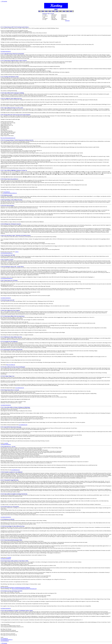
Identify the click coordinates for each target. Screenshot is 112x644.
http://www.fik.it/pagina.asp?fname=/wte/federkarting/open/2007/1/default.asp (15, 588)
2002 (43, 11)
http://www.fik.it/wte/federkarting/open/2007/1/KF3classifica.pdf (24, 589)
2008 (64, 11)
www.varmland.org (4, 638)
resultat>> (17, 252)
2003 (46, 11)
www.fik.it (6, 443)
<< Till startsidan (4, 643)
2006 (57, 11)
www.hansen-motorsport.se (6, 51)
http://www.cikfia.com (11, 365)
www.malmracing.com (20, 388)
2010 (71, 11)
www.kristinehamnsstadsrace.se (7, 253)
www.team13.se (7, 192)
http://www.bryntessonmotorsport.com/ (8, 138)
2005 (54, 11)
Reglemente (67, 21)
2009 (68, 11)
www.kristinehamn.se (5, 641)
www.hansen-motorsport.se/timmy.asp (10, 193)
